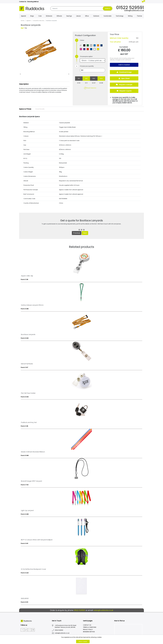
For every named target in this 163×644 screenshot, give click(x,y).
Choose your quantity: (87, 66)
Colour (82, 40)
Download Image (124, 72)
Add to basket (124, 65)
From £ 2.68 (25, 514)
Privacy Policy (88, 630)
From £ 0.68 (25, 455)
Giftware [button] (59, 16)
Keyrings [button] (69, 16)
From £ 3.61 (24, 543)
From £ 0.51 (24, 602)
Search (107, 8)
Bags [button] (32, 16)
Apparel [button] (23, 16)
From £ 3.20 (25, 573)
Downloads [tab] (40, 109)
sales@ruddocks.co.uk (134, 10)
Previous (77, 233)
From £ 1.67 (24, 367)
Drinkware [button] (49, 16)
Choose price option (86, 56)
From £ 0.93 (25, 397)
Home (22, 21)
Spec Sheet (124, 78)
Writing (130, 16)
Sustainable (107, 16)
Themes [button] (139, 16)
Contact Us (23, 2)
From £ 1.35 (24, 426)
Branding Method (33, 2)
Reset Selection (90, 88)
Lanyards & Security (38, 21)
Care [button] (40, 16)
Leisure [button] (78, 16)
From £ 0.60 (25, 338)
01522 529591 (130, 8)
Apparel (28, 21)
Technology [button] (120, 16)
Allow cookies (83, 642)
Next (85, 233)
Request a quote (124, 91)
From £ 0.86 (25, 309)
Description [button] (24, 84)
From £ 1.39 (24, 279)
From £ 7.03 (25, 485)
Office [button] (87, 16)
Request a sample (124, 85)
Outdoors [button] (96, 16)
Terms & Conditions (90, 627)
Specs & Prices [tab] (25, 109)
